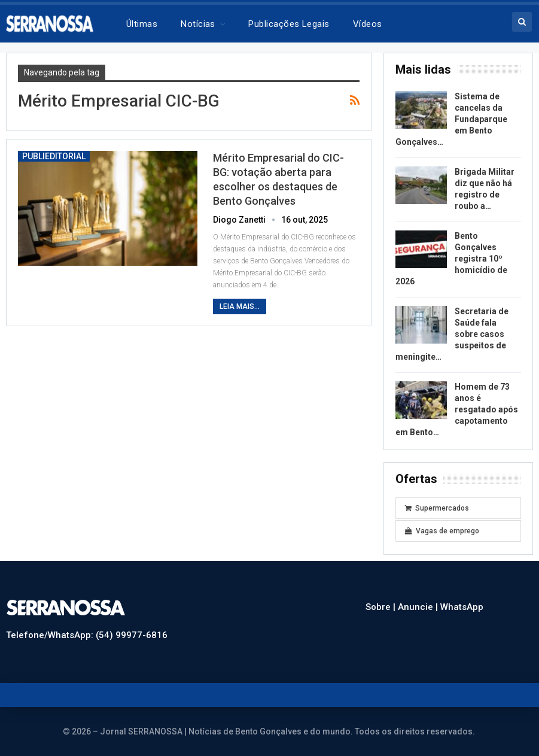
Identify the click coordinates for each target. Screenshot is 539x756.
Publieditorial (54, 156)
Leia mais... (240, 306)
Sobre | (382, 607)
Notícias (198, 24)
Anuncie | (419, 607)
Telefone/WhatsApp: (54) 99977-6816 (87, 635)
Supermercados (437, 508)
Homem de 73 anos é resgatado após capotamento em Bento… (457, 409)
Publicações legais (289, 24)
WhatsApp (462, 607)
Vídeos (368, 24)
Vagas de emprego (442, 531)
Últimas (142, 24)
